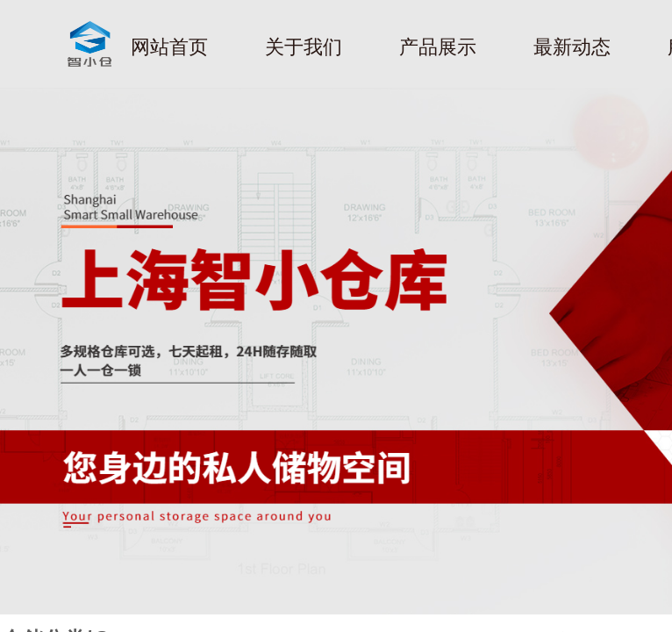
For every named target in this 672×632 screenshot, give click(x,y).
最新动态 (572, 47)
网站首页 (169, 47)
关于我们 (304, 47)
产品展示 (438, 47)
